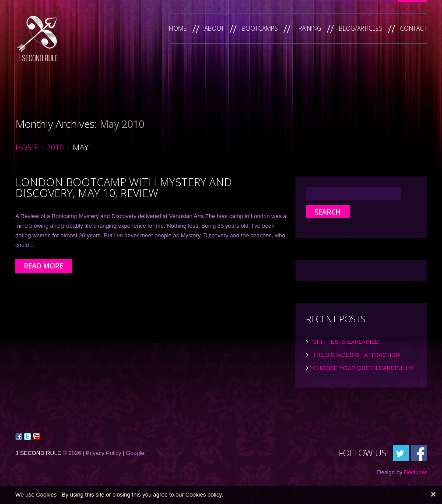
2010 (55, 147)
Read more (44, 266)
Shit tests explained (346, 342)
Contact (413, 28)
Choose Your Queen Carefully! (363, 368)
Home (178, 28)
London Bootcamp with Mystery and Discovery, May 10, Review (124, 187)
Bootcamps (260, 28)
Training (308, 28)
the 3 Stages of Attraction (356, 355)
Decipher (415, 472)
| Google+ (135, 453)
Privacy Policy (103, 453)
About (214, 28)
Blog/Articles (361, 28)
